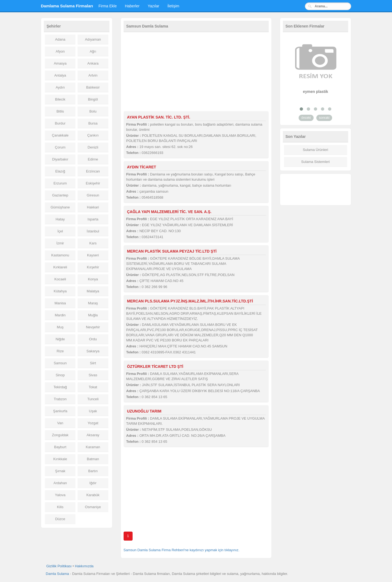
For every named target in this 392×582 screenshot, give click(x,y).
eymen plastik (316, 92)
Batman (93, 459)
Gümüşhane (60, 207)
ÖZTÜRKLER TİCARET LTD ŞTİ (155, 366)
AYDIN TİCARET (142, 167)
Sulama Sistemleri (315, 162)
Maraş (93, 303)
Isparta (93, 219)
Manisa (60, 303)
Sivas (93, 375)
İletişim (173, 6)
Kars (93, 243)
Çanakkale (60, 135)
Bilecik (60, 99)
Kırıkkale (60, 459)
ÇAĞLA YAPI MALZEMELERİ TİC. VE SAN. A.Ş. (169, 212)
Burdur (60, 123)
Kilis (60, 507)
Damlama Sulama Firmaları (67, 6)
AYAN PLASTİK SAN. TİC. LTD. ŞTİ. (159, 117)
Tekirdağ (60, 387)
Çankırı (93, 135)
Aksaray (93, 435)
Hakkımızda (84, 566)
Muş (60, 327)
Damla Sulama (57, 574)
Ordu (93, 339)
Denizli (93, 147)
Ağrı (93, 51)
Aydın (60, 87)
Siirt (93, 363)
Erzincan (93, 171)
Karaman (93, 447)
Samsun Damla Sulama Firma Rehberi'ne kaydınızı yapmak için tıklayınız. (182, 550)
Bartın (93, 471)
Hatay (60, 219)
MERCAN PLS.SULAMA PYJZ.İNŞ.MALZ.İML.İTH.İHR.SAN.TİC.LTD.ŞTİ (190, 301)
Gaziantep (60, 195)
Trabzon (60, 399)
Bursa (93, 123)
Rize (60, 351)
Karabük (93, 495)
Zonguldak (60, 435)
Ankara (93, 63)
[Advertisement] (196, 73)
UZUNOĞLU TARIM (144, 411)
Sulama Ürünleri (315, 150)
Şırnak (60, 471)
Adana (60, 39)
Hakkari (93, 207)
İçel (60, 231)
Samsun (60, 363)
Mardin (60, 315)
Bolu (93, 111)
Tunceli (93, 399)
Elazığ (60, 171)
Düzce (60, 519)
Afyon (60, 51)
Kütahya (60, 291)
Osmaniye (93, 507)
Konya (93, 279)
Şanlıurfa (60, 411)
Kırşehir (93, 267)
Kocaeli (60, 279)
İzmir (60, 243)
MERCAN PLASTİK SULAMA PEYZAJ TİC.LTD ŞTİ (172, 251)
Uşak (93, 411)
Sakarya (93, 351)
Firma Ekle (108, 6)
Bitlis (60, 111)
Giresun (93, 195)
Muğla (93, 315)
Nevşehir (93, 327)
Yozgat (93, 423)
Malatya (93, 291)
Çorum (60, 147)
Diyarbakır (60, 159)
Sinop (60, 375)
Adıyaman (93, 39)
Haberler (132, 6)
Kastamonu (60, 255)
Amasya (60, 63)
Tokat (93, 387)
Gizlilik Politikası (59, 566)
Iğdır (93, 483)
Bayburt (60, 447)
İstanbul (93, 231)
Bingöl (93, 99)
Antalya (60, 75)
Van (60, 423)
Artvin (93, 75)
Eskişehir (93, 183)
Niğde (60, 339)
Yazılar (153, 6)
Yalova (60, 495)
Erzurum (60, 183)
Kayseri (93, 255)
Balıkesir (93, 87)
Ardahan (60, 483)
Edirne (93, 159)
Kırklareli (60, 267)
